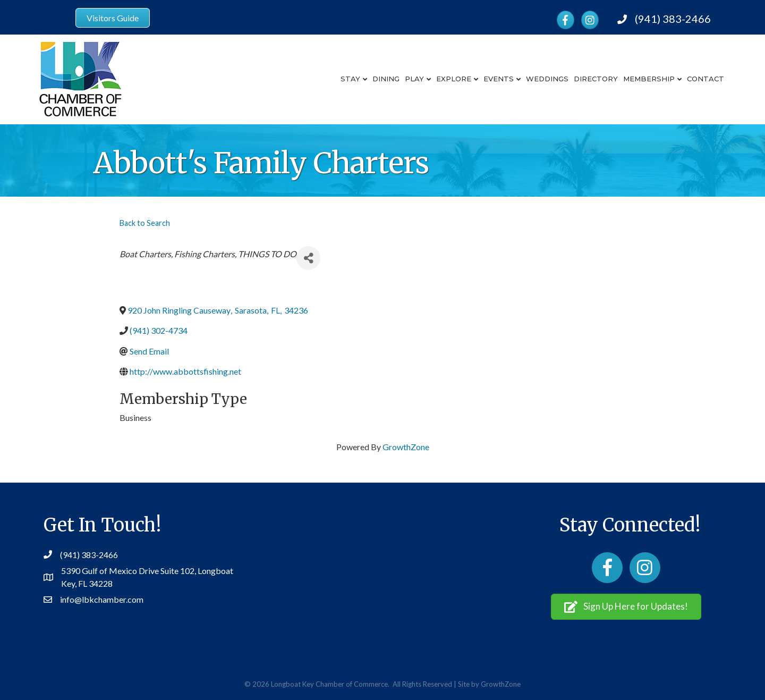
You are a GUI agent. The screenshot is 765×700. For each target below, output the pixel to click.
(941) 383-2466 (673, 19)
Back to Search (145, 223)
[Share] (308, 258)
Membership (649, 79)
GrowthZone (406, 447)
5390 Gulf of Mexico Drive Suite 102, (129, 571)
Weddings (547, 79)
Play (414, 79)
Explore (454, 79)
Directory (596, 79)
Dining (386, 79)
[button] (626, 607)
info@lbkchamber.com (102, 599)
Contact (705, 79)
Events (499, 79)
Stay (350, 79)
